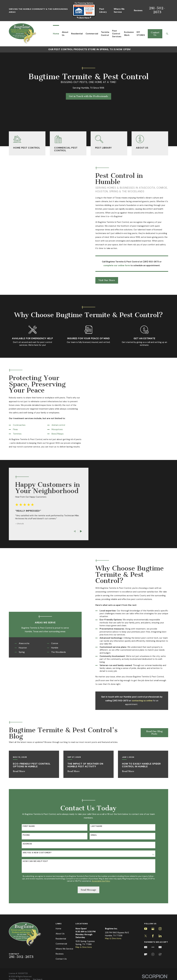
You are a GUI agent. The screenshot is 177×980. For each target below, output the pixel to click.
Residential (61, 939)
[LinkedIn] (160, 936)
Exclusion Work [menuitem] (129, 34)
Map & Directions (84, 947)
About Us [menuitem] (65, 34)
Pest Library (103, 10)
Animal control (54, 425)
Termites (13, 434)
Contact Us (155, 34)
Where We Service (119, 10)
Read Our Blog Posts (154, 733)
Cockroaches (15, 425)
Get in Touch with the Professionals (88, 96)
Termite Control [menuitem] (105, 34)
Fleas (12, 429)
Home (58, 929)
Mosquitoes (53, 429)
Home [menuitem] (56, 34)
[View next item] (77, 531)
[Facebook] (153, 936)
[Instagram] (160, 929)
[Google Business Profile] (153, 929)
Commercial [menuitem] (92, 34)
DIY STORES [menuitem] (141, 34)
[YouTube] (146, 929)
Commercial (61, 944)
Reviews (138, 10)
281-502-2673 (157, 10)
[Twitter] (146, 936)
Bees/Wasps (54, 434)
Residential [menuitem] (77, 34)
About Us (60, 934)
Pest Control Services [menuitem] (117, 34)
